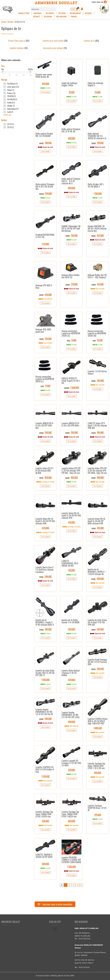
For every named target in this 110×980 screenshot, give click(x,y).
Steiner (11, 90)
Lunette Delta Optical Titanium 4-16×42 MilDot (71, 673)
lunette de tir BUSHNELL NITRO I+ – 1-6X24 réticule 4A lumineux (97, 572)
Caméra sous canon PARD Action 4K (44, 76)
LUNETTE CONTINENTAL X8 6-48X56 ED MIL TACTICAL (70, 563)
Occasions (48, 17)
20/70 (11, 124)
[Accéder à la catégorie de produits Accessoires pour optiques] (55, 48)
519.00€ (45, 339)
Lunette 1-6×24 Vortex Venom (97, 373)
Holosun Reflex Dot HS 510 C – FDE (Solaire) (97, 276)
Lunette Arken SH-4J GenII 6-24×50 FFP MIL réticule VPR (71, 516)
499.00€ (98, 579)
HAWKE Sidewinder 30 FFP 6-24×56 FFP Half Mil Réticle (71, 229)
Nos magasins (61, 17)
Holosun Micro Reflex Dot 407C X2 (71, 276)
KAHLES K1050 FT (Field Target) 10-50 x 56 (71, 381)
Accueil (4, 22)
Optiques (88, 13)
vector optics (13, 87)
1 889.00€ (98, 728)
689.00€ (72, 821)
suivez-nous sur (98, 2)
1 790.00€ (98, 193)
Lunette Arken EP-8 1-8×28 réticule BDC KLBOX (45, 471)
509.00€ (45, 864)
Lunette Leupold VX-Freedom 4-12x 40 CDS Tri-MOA (71, 763)
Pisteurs (11, 93)
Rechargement (75, 13)
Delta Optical (13, 109)
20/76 (11, 127)
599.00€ (71, 477)
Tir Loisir (62, 13)
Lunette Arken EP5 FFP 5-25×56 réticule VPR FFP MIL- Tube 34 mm (71, 471)
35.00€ (98, 92)
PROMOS (74, 17)
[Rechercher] (58, 9)
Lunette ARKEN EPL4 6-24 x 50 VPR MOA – (71, 425)
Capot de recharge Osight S (95, 84)
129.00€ (98, 815)
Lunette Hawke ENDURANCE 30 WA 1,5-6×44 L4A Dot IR (44, 712)
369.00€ (45, 477)
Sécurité (36, 17)
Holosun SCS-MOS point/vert (43, 331)
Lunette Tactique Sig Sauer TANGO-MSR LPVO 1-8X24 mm (70, 814)
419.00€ (71, 522)
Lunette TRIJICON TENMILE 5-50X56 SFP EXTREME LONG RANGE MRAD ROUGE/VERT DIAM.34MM (71, 860)
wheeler (11, 106)
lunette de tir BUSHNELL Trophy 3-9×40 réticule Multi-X (45, 622)
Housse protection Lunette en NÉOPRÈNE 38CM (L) (45, 379)
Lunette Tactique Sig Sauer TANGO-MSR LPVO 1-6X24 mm (44, 814)
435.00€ (45, 295)
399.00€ (45, 577)
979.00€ (45, 193)
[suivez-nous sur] (105, 2)
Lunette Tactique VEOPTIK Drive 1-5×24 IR (97, 808)
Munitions (38, 13)
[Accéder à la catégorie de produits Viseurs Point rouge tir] (19, 41)
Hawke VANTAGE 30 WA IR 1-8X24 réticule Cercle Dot (97, 229)
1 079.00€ (45, 776)
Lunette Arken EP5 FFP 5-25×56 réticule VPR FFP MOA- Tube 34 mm (97, 471)
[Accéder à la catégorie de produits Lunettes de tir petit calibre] (55, 41)
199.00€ (45, 629)
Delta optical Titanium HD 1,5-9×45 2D (71, 130)
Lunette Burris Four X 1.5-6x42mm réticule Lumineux (44, 570)
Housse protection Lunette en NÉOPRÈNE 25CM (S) (71, 333)
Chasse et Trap (24, 13)
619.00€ (71, 770)
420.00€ (46, 528)
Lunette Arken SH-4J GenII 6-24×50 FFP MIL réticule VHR (45, 521)
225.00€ (45, 244)
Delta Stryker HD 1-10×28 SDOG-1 (96, 186)
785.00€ (72, 235)
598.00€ (98, 477)
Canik (10, 112)
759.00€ (98, 143)
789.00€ (98, 432)
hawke (11, 102)
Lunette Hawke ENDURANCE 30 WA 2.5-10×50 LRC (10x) (70, 715)
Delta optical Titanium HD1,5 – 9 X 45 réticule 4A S (71, 181)
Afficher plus (7, 115)
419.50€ (98, 284)
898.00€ (72, 188)
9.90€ (72, 340)
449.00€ (46, 84)
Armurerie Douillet (56, 3)
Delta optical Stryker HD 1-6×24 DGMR (44, 135)
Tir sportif (50, 13)
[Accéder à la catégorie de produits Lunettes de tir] (91, 41)
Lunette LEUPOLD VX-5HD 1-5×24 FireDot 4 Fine (45, 770)
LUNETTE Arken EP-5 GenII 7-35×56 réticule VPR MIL (97, 426)
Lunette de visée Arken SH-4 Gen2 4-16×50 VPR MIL (97, 622)
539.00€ (45, 821)
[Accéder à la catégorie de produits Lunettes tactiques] (19, 48)
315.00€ (72, 284)
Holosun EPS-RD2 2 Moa (44, 287)
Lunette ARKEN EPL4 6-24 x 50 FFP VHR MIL (44, 426)
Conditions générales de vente (60, 975)
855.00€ (98, 773)
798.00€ (45, 143)
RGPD (72, 975)
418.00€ (98, 528)
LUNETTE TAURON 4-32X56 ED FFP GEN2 (44, 856)
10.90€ (98, 340)
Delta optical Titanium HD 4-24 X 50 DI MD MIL (45, 187)
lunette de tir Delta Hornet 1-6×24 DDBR (71, 621)
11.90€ (45, 386)
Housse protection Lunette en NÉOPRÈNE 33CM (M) (97, 333)
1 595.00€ (46, 680)
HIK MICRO (12, 99)
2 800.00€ (72, 388)
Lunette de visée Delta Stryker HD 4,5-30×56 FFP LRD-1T (45, 673)
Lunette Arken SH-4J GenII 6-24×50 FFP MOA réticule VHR (96, 521)
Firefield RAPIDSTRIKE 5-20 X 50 (45, 236)
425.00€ (98, 235)
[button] (55, 929)
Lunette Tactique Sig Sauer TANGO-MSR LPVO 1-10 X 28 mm (96, 766)
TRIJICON (11, 96)
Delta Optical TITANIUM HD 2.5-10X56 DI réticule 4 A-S (97, 136)
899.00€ (72, 138)
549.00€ (98, 629)
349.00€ (98, 381)
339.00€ (72, 680)
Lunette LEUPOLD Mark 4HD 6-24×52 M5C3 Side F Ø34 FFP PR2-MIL (98, 721)
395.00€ (45, 432)
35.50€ (72, 92)
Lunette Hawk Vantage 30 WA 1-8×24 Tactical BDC (97, 662)
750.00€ (72, 570)
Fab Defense (12, 84)
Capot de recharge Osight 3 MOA (69, 84)
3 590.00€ (72, 867)
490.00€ (72, 722)
